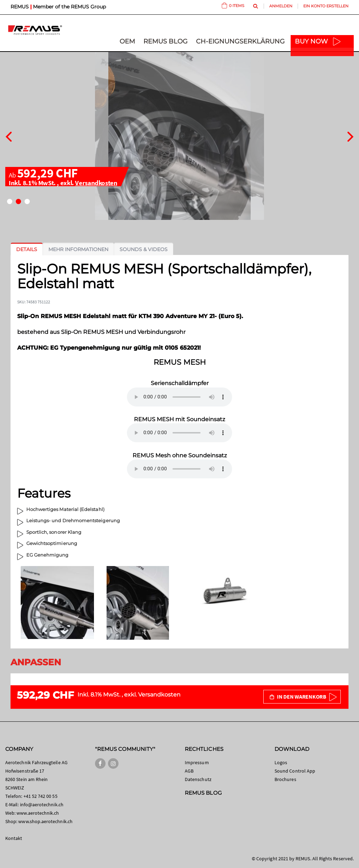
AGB (189, 771)
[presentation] (9, 136)
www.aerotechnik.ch (38, 813)
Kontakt (14, 838)
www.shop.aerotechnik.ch (45, 821)
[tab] (27, 249)
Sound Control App (295, 771)
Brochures (285, 779)
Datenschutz (198, 779)
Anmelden (281, 6)
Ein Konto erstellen (326, 6)
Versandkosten (96, 183)
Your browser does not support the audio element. (179, 397)
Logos (281, 762)
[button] (10, 201)
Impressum (197, 762)
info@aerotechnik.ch (42, 805)
